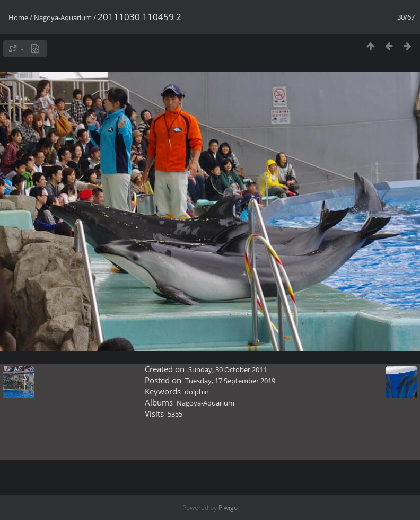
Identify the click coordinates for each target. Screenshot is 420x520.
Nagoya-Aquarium (63, 17)
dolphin (197, 392)
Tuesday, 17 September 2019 (230, 381)
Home (18, 17)
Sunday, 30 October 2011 (227, 369)
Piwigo (228, 508)
